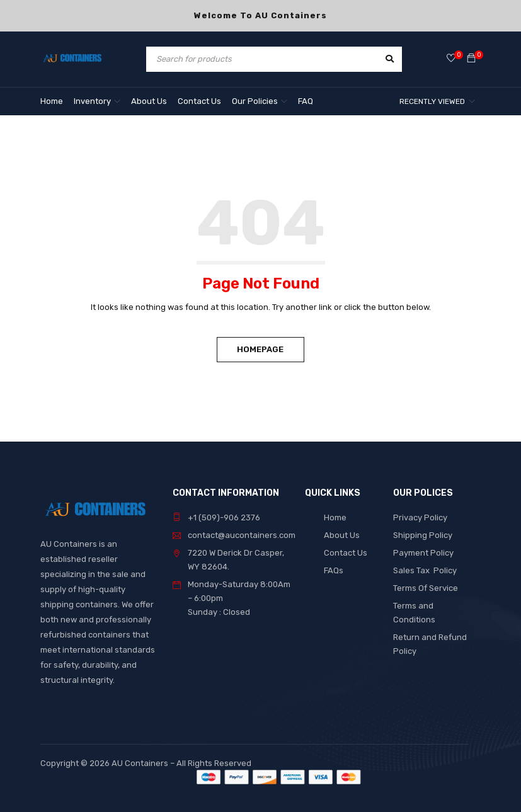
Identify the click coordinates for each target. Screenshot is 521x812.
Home (335, 518)
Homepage (261, 349)
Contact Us (346, 553)
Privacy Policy (420, 518)
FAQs (334, 570)
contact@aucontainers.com (242, 535)
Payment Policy (423, 553)
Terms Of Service (426, 588)
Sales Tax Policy (425, 570)
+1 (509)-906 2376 (224, 518)
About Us (342, 535)
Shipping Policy (423, 535)
